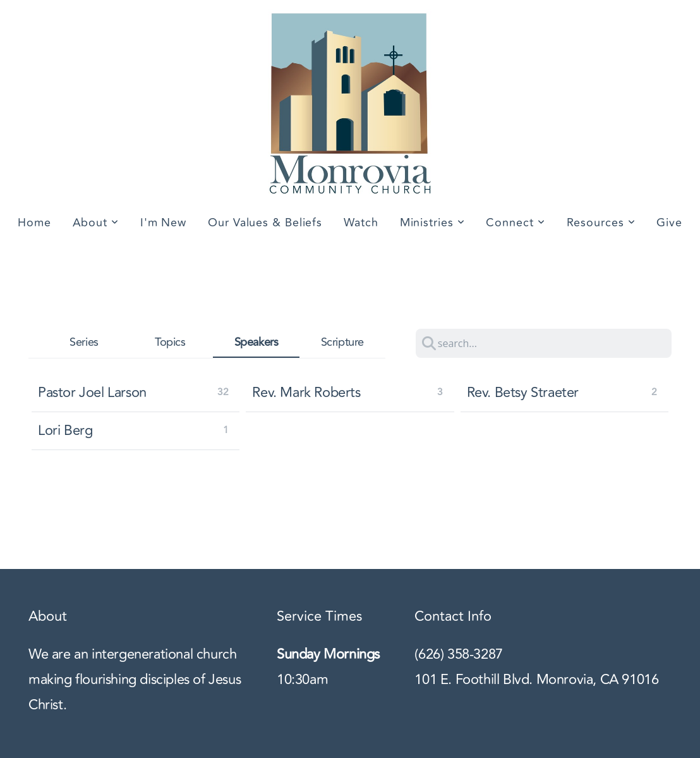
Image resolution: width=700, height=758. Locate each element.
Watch (361, 223)
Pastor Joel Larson (92, 393)
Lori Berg (65, 431)
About (96, 223)
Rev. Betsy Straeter (523, 393)
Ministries (432, 223)
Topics (170, 343)
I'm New (163, 223)
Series (84, 343)
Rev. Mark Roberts (306, 393)
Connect (515, 223)
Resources (601, 223)
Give (669, 223)
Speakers (256, 342)
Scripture (342, 343)
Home (34, 223)
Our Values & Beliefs (265, 223)
